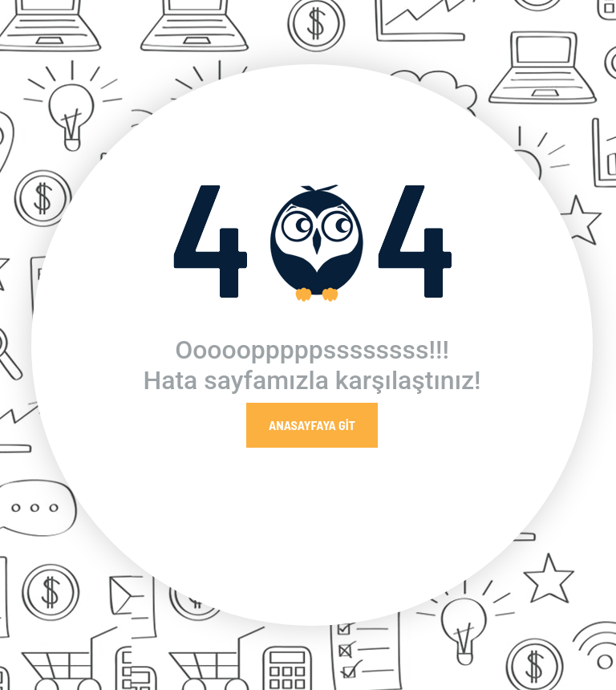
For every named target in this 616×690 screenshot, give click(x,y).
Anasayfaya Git (312, 425)
